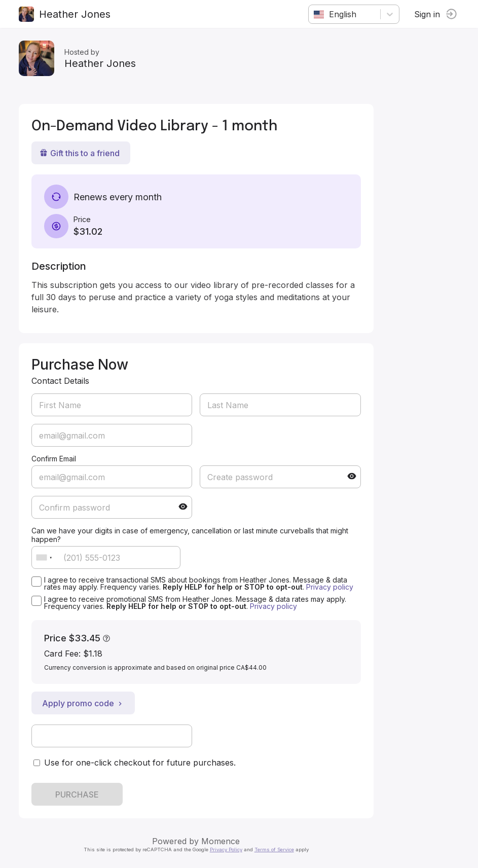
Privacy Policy (228, 849)
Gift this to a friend (81, 153)
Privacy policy (331, 587)
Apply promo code (85, 703)
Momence (223, 841)
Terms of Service (276, 849)
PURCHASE (79, 794)
